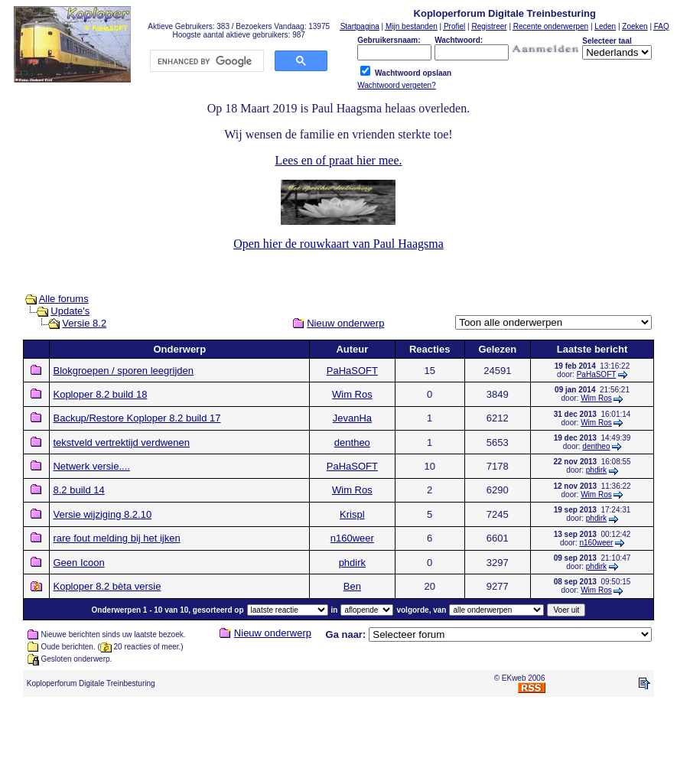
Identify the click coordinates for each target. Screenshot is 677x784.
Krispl (352, 514)
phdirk (596, 470)
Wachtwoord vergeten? (396, 85)
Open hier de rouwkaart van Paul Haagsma (338, 244)
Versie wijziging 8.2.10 (102, 514)
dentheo (352, 442)
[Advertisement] (339, 743)
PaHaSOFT (352, 371)
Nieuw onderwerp (345, 323)
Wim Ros (352, 394)
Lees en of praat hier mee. (338, 160)
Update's (70, 311)
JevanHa (352, 418)
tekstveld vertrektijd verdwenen (121, 442)
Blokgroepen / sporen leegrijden (123, 371)
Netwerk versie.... (91, 466)
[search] (206, 61)
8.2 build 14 (78, 490)
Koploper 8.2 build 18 (100, 394)
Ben (352, 586)
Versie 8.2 (84, 323)
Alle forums (64, 299)
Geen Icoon (78, 563)
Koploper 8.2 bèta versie (107, 586)
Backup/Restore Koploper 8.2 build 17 (137, 418)
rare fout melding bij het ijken (116, 538)
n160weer (352, 538)
